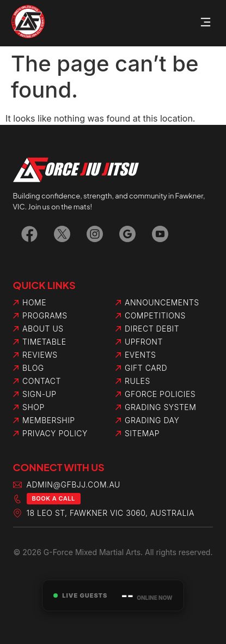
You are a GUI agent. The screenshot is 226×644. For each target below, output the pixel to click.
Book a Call (54, 498)
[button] (206, 23)
